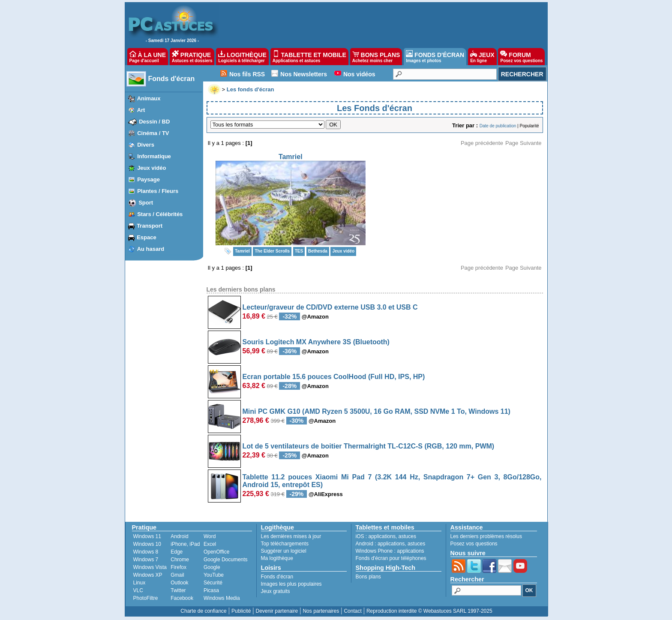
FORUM (521, 57)
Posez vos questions (474, 544)
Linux (139, 583)
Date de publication (498, 126)
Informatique (154, 156)
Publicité (241, 611)
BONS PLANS (376, 57)
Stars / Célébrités (160, 214)
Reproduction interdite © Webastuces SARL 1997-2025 (429, 611)
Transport (150, 226)
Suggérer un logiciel (284, 551)
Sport (146, 203)
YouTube (214, 575)
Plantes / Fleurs (158, 191)
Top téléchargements (285, 544)
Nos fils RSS (247, 74)
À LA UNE (148, 57)
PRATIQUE (192, 57)
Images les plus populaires (291, 584)
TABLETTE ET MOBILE (309, 57)
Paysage (148, 179)
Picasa (211, 590)
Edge (177, 552)
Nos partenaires (321, 611)
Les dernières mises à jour (291, 536)
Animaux (149, 98)
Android (179, 536)
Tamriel (291, 157)
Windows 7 (146, 560)
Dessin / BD (154, 122)
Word (210, 536)
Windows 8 (146, 552)
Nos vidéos (359, 74)
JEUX (482, 57)
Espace (147, 237)
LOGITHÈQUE (242, 57)
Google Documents (226, 560)
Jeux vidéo (151, 168)
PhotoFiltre (146, 598)
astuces (407, 536)
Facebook (182, 598)
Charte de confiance (203, 611)
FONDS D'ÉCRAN (435, 57)
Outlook (179, 583)
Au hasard (151, 249)
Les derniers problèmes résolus (486, 536)
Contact (352, 611)
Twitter (178, 590)
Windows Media (222, 598)
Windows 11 (147, 536)
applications (382, 536)
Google (212, 567)
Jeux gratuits (276, 591)
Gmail (177, 575)
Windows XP (148, 575)
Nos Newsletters (304, 74)
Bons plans (368, 577)
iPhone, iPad (185, 544)
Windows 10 (147, 544)
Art (141, 110)
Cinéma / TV (153, 133)
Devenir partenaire (277, 611)
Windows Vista (150, 567)
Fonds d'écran (172, 79)
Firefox (178, 567)
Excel (210, 544)
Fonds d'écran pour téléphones (391, 558)
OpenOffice (216, 552)
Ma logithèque (277, 558)
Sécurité (213, 583)
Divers (146, 145)
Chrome (180, 560)
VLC (138, 590)
